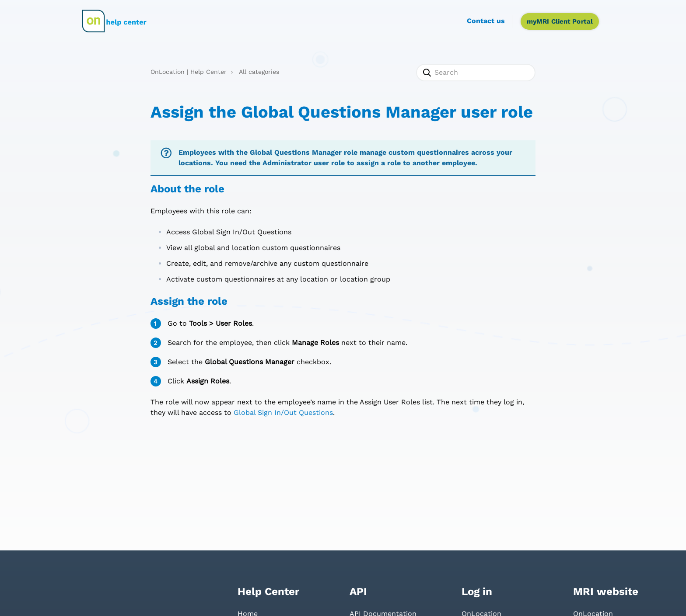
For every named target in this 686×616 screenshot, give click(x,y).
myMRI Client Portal (560, 21)
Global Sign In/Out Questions (283, 412)
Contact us (486, 21)
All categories (259, 72)
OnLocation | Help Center (189, 72)
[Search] (476, 73)
